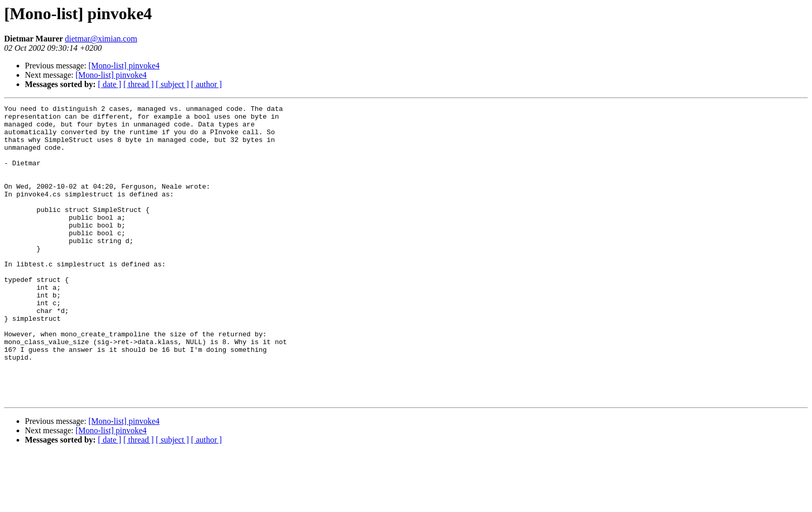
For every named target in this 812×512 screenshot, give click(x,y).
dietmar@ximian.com (101, 39)
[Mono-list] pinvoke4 (124, 66)
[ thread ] (139, 84)
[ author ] (207, 84)
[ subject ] (172, 84)
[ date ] (110, 84)
